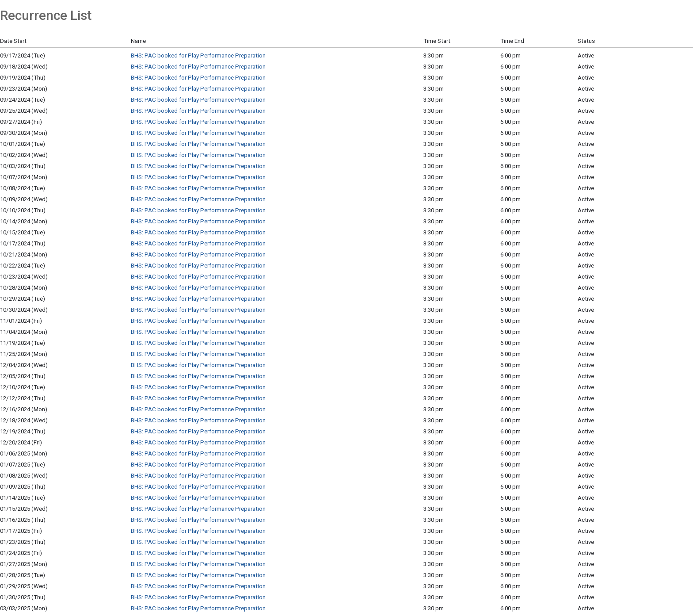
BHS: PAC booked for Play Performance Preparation (198, 55)
